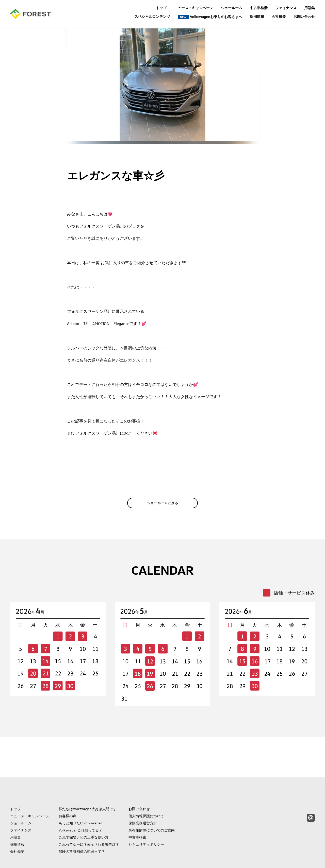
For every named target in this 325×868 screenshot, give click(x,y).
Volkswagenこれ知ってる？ (80, 807)
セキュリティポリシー (146, 822)
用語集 (310, 8)
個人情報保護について (146, 793)
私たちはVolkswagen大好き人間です (88, 786)
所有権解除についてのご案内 (152, 807)
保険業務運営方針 (143, 800)
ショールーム (232, 8)
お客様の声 (68, 793)
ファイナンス (286, 8)
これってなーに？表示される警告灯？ (89, 822)
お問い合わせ (304, 16)
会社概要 (279, 16)
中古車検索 (259, 8)
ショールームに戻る (163, 511)
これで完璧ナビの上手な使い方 (84, 814)
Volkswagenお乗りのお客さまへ (210, 17)
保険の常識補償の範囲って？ (82, 829)
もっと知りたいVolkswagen (80, 800)
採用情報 (257, 16)
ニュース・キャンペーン (194, 8)
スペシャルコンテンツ (152, 17)
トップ (161, 8)
